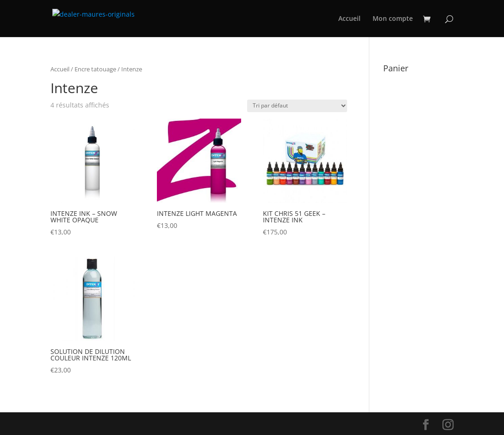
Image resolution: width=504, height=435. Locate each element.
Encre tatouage (95, 69)
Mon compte (393, 19)
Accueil (349, 19)
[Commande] (297, 106)
